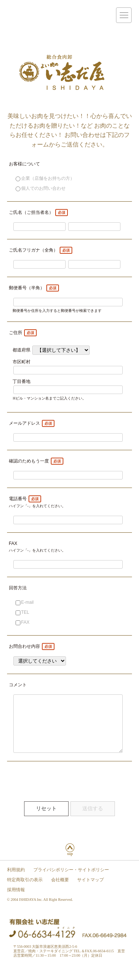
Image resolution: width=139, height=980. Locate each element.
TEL (22, 612)
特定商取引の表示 (25, 891)
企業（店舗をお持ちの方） (45, 178)
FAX (23, 622)
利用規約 (16, 881)
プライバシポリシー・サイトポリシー (71, 881)
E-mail (25, 602)
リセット (46, 819)
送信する (93, 819)
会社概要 (60, 891)
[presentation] (63, 791)
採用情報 (16, 901)
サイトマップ (90, 891)
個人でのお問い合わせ (41, 188)
